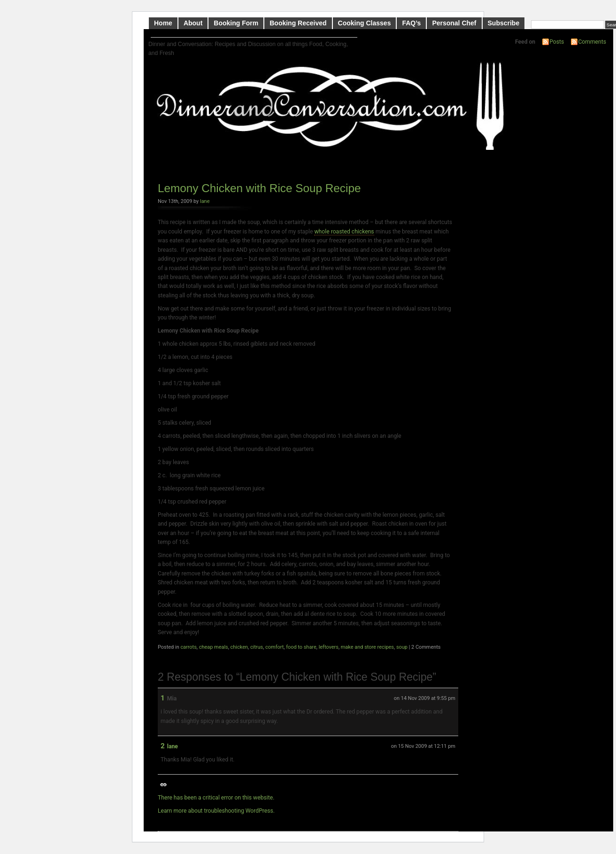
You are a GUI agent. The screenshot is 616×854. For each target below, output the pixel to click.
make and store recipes (367, 647)
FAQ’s (411, 23)
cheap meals (214, 647)
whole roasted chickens (344, 232)
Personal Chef (454, 23)
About (193, 23)
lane (205, 201)
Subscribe (504, 23)
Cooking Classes (365, 23)
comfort (274, 647)
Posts (557, 42)
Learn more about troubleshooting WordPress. (216, 811)
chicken (239, 647)
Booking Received (298, 23)
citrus (257, 647)
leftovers (329, 647)
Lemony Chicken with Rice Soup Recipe (259, 188)
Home (163, 23)
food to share (301, 647)
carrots (188, 647)
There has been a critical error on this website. (216, 798)
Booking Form (236, 23)
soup (402, 647)
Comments (592, 42)
